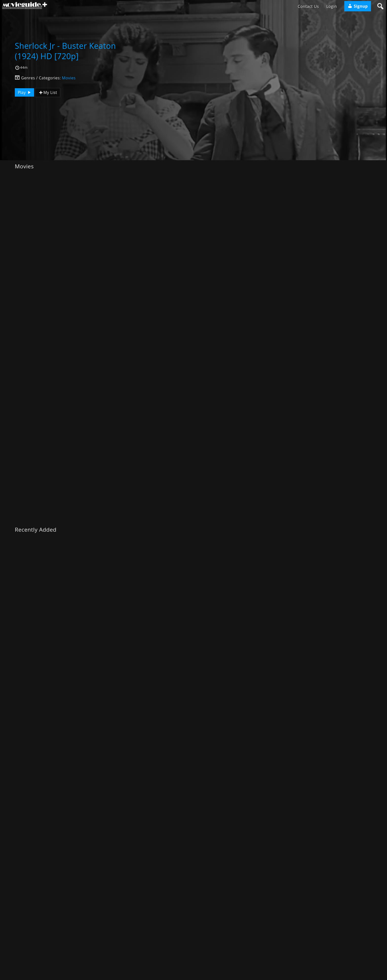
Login (332, 6)
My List (48, 93)
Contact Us (308, 6)
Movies (69, 78)
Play (25, 92)
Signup (358, 6)
